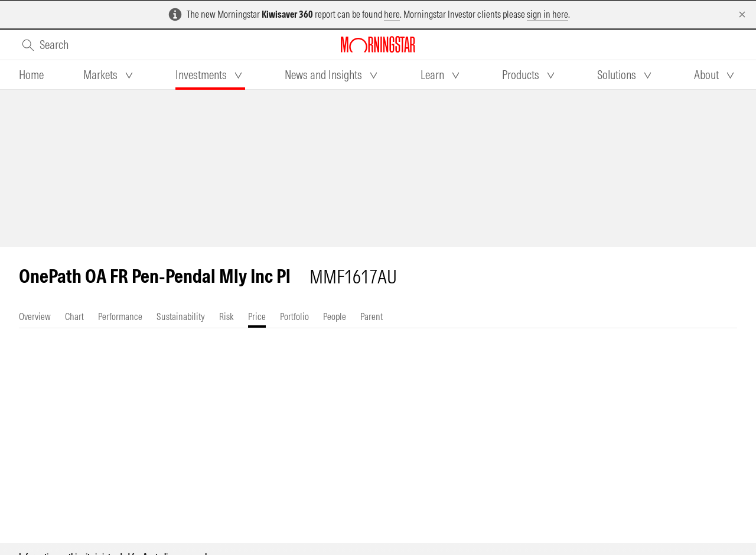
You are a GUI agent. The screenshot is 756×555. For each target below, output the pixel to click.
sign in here (548, 14)
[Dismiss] (742, 14)
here (392, 14)
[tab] (31, 75)
